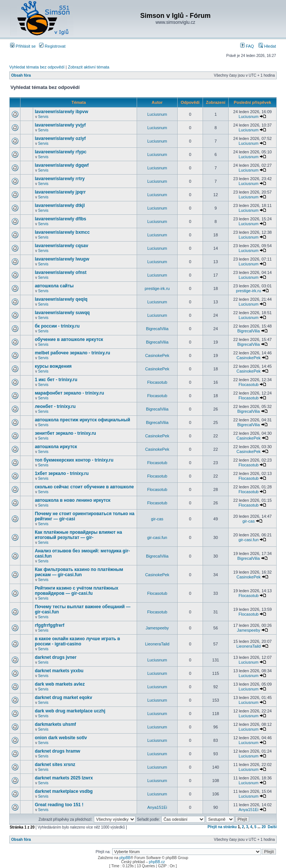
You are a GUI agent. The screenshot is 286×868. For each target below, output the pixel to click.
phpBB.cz (157, 862)
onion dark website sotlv (61, 738)
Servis (43, 117)
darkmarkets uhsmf (55, 724)
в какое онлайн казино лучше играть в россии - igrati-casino (77, 641)
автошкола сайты (54, 286)
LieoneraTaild (157, 644)
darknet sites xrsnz (55, 765)
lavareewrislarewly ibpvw (61, 112)
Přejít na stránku (222, 827)
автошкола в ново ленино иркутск (72, 500)
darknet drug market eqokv (63, 698)
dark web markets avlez (60, 684)
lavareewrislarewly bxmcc (62, 232)
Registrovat (52, 46)
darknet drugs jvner (55, 657)
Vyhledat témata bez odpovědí (37, 67)
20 (263, 827)
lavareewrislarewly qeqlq (61, 299)
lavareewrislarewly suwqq (62, 313)
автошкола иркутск (56, 447)
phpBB (125, 858)
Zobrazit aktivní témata (88, 67)
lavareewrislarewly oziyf (60, 138)
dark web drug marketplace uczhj (70, 711)
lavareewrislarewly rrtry (60, 179)
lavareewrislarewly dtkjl (60, 205)
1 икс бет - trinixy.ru (56, 380)
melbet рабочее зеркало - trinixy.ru (72, 353)
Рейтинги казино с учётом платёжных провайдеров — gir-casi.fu (76, 591)
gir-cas (157, 519)
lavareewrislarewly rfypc (61, 152)
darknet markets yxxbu (59, 671)
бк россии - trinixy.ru (57, 326)
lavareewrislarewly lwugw (62, 259)
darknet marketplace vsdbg (63, 791)
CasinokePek (157, 355)
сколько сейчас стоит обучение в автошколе (84, 487)
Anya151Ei (157, 807)
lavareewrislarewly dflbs (60, 219)
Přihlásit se (23, 46)
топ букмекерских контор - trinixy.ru (74, 460)
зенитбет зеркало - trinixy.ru (65, 433)
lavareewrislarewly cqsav (61, 246)
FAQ (247, 46)
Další (272, 827)
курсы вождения (53, 366)
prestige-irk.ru (157, 288)
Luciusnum (157, 114)
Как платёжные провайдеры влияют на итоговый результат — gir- (78, 535)
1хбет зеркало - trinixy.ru (62, 473)
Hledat (267, 46)
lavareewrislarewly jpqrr (60, 192)
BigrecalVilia (157, 329)
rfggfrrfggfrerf (49, 625)
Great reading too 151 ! (59, 805)
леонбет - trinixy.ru (55, 406)
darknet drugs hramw (57, 751)
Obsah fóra (21, 75)
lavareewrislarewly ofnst (61, 272)
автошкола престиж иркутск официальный (82, 420)
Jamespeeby (157, 628)
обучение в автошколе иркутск (69, 339)
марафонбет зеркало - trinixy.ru (69, 393)
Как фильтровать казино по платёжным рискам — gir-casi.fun (79, 572)
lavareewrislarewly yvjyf (60, 125)
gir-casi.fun (157, 537)
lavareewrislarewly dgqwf (62, 165)
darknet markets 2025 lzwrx (64, 778)
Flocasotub (157, 382)
